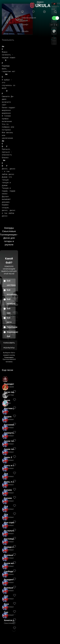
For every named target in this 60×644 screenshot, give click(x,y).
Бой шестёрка (11, 283)
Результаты (9, 348)
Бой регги (9, 320)
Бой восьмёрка (11, 292)
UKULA (43, 5)
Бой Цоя (9, 311)
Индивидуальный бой (11, 334)
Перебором (11, 327)
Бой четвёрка (11, 301)
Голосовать (9, 343)
